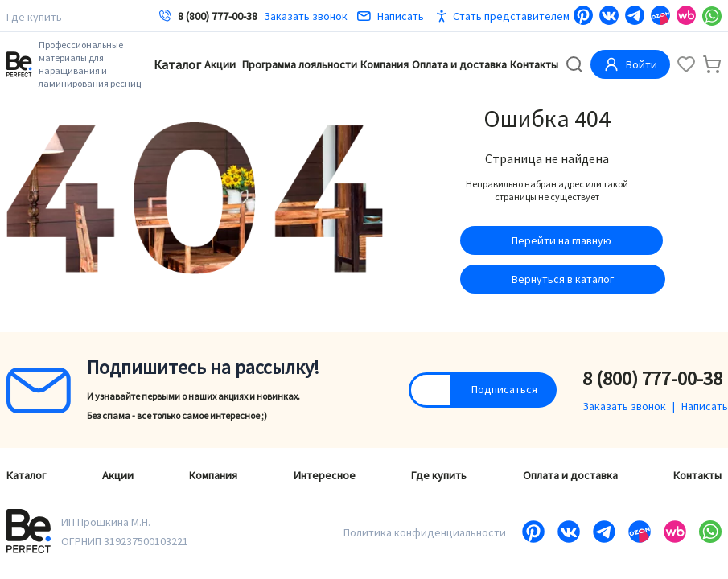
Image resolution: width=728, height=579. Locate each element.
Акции (220, 64)
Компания (385, 64)
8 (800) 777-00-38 (218, 16)
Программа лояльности (300, 64)
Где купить (34, 17)
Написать (391, 16)
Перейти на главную (561, 240)
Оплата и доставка (459, 64)
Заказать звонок (306, 16)
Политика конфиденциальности (425, 532)
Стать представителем (511, 16)
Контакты (534, 64)
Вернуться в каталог (563, 279)
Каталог (177, 64)
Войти (630, 64)
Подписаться (504, 389)
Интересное (325, 475)
